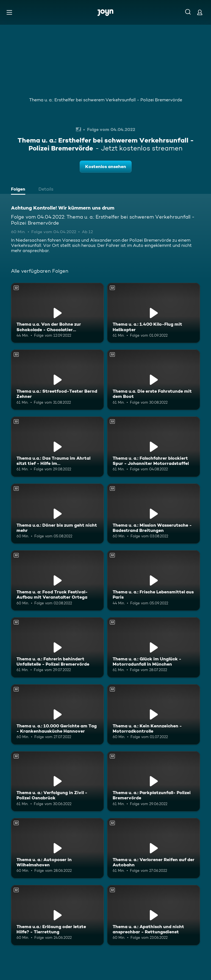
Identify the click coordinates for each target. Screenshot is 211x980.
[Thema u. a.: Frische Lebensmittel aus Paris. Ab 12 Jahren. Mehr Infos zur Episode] (154, 580)
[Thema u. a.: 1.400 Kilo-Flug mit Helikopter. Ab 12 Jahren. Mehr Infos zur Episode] (154, 313)
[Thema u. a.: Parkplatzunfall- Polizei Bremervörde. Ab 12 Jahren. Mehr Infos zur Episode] (154, 781)
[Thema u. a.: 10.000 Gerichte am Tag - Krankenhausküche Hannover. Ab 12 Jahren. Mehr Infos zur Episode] (57, 714)
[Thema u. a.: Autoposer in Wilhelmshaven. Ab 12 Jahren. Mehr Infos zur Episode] (57, 848)
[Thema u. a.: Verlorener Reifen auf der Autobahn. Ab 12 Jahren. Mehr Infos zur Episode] (154, 848)
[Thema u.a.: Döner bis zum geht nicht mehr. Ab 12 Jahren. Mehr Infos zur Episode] (57, 514)
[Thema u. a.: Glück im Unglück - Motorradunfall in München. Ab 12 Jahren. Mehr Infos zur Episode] (154, 647)
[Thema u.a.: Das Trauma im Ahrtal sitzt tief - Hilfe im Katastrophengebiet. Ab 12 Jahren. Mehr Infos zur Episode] (57, 447)
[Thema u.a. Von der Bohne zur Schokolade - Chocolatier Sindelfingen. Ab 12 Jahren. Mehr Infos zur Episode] (57, 313)
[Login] (200, 12)
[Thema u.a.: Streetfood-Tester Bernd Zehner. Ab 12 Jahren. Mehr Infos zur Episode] (57, 380)
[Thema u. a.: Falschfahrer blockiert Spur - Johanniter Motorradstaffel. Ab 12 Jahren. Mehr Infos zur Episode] (154, 447)
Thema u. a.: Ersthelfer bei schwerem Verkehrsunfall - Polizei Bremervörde (106, 100)
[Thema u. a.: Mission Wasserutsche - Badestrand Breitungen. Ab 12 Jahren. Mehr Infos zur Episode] (154, 514)
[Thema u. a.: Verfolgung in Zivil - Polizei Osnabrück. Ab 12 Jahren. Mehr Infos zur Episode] (57, 781)
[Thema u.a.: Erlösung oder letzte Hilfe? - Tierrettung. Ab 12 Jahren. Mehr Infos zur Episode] (57, 915)
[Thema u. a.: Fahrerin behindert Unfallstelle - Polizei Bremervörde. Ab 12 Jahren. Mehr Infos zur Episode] (57, 647)
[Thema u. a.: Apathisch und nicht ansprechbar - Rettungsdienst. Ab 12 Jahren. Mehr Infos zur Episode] (154, 915)
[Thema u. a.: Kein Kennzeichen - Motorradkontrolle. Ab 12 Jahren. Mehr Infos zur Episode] (154, 714)
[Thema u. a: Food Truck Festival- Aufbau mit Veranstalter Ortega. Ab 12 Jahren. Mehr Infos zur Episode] (57, 580)
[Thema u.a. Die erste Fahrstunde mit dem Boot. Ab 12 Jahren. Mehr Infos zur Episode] (154, 380)
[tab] (20, 190)
